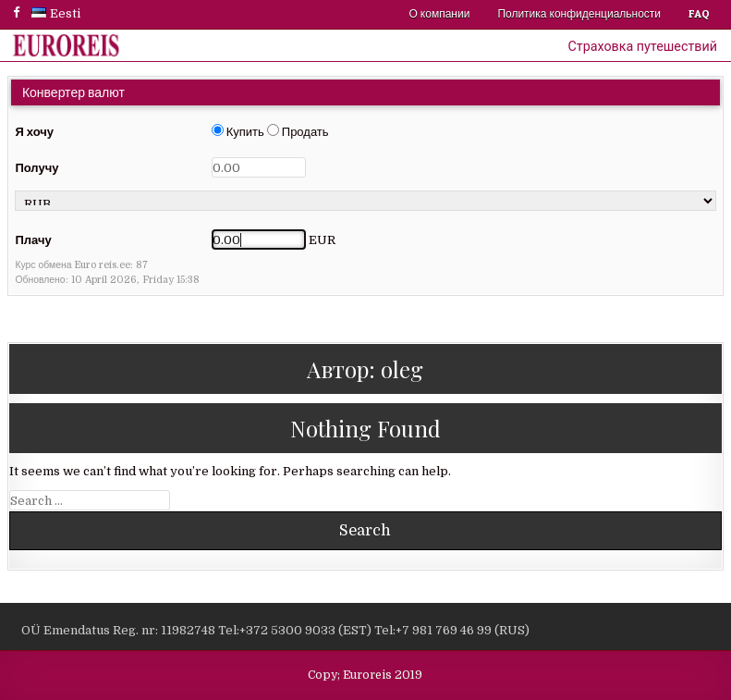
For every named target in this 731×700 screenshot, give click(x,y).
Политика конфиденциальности (579, 13)
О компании (440, 13)
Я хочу (34, 132)
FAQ (699, 13)
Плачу (33, 240)
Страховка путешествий (643, 46)
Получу (37, 168)
